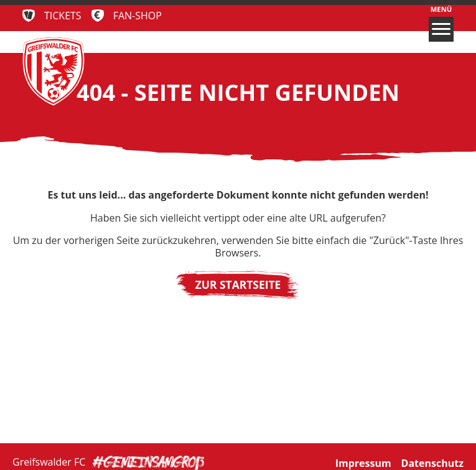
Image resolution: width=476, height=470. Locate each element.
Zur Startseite (238, 284)
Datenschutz (432, 461)
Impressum (363, 461)
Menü (441, 23)
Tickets (63, 16)
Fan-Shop (138, 16)
